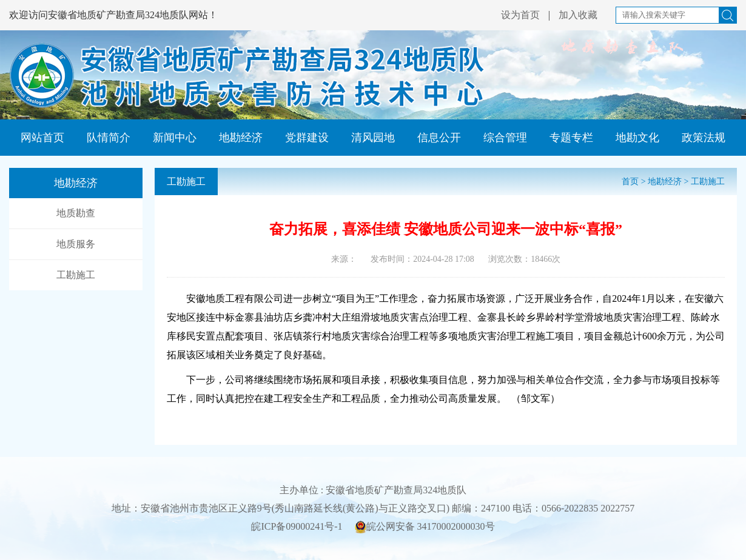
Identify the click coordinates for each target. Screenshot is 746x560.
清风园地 (373, 138)
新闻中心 (175, 138)
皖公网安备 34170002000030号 (425, 527)
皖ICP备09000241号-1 (297, 526)
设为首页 (520, 15)
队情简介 (109, 138)
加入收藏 (578, 15)
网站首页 (42, 138)
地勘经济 (241, 138)
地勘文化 (637, 138)
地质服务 (76, 244)
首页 (630, 182)
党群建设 (307, 138)
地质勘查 (76, 213)
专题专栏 (571, 138)
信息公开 (439, 138)
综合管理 (505, 138)
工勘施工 (76, 275)
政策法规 (704, 138)
